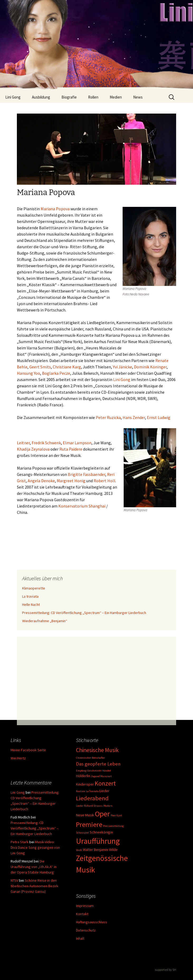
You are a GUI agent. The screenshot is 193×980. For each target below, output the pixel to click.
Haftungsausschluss (91, 922)
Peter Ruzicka (108, 417)
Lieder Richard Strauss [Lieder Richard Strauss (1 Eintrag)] (89, 806)
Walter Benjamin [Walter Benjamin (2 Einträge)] (95, 850)
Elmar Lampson (77, 443)
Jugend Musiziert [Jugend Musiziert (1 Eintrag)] (101, 776)
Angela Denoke (41, 481)
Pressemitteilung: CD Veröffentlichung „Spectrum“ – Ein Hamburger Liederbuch (84, 613)
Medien (116, 97)
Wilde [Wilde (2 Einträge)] (113, 850)
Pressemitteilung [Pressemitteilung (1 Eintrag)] (113, 826)
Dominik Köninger (150, 367)
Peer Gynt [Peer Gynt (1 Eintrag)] (116, 815)
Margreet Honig (71, 481)
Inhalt (80, 938)
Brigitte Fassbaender (86, 474)
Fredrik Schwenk (46, 443)
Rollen (93, 97)
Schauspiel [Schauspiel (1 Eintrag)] (82, 833)
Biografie (69, 97)
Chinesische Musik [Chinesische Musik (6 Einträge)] (97, 750)
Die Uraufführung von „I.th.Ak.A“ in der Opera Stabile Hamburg (33, 867)
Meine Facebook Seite (28, 750)
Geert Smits (40, 367)
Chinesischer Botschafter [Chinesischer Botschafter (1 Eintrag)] (90, 758)
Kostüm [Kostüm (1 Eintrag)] (81, 791)
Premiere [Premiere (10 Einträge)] (89, 825)
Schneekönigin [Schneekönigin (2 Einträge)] (101, 832)
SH (174, 970)
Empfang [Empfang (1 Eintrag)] (81, 771)
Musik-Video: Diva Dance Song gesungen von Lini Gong (35, 847)
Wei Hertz (18, 758)
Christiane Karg (67, 367)
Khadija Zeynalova (33, 449)
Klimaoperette (34, 588)
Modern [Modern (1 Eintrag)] (108, 806)
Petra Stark (20, 842)
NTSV (14, 880)
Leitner (23, 443)
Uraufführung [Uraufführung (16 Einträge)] (98, 841)
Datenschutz (86, 930)
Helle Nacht (31, 604)
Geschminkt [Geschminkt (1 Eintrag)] (94, 771)
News (138, 97)
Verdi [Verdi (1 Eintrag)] (79, 850)
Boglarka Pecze (56, 373)
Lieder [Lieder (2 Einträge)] (104, 791)
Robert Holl (104, 481)
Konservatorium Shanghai (82, 506)
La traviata (30, 596)
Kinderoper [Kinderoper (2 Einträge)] (85, 784)
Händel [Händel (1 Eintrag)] (107, 771)
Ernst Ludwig (159, 417)
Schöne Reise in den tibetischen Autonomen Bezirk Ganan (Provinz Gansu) (34, 886)
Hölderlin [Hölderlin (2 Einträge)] (83, 776)
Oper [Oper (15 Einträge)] (102, 814)
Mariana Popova (55, 209)
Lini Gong (13, 97)
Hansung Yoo (28, 373)
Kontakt (82, 914)
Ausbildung (41, 97)
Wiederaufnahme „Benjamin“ (45, 621)
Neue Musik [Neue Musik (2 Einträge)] (85, 815)
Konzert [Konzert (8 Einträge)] (105, 783)
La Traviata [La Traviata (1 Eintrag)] (92, 791)
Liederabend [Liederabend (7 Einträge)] (92, 798)
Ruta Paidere (71, 449)
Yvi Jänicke (122, 367)
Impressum (85, 906)
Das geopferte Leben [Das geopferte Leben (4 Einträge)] (98, 764)
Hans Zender (134, 417)
